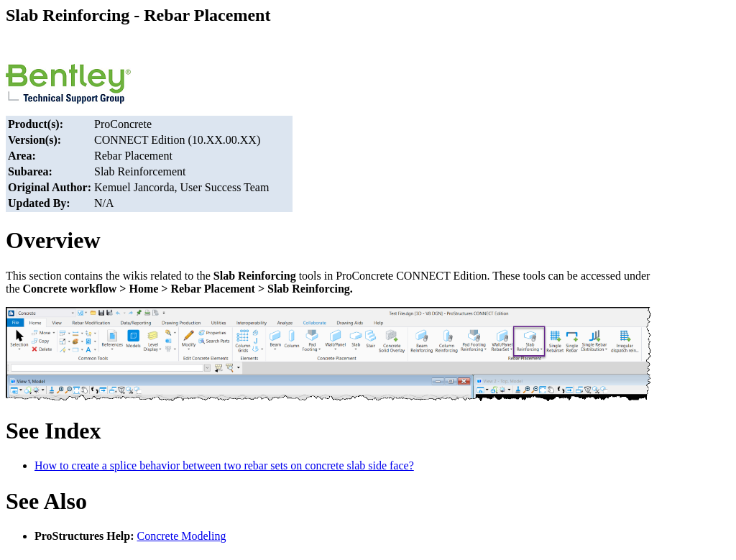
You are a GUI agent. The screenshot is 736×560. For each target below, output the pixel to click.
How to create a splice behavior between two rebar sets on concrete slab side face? (224, 465)
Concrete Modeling (182, 536)
